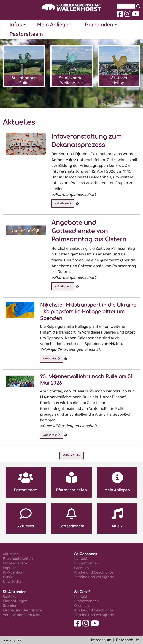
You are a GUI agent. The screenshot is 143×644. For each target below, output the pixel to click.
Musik (8, 577)
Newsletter (12, 582)
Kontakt (81, 559)
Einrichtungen (87, 563)
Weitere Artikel (72, 456)
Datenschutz (128, 640)
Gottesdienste (15, 563)
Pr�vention (13, 573)
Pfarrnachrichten (18, 559)
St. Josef (82, 592)
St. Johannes (86, 554)
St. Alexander (14, 592)
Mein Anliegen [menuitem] (54, 25)
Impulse (10, 568)
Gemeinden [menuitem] (99, 25)
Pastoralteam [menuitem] (26, 34)
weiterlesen (63, 203)
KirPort (19, 641)
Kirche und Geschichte (94, 573)
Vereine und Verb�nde (94, 577)
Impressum (101, 640)
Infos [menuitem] (16, 25)
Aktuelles (11, 554)
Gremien (82, 568)
